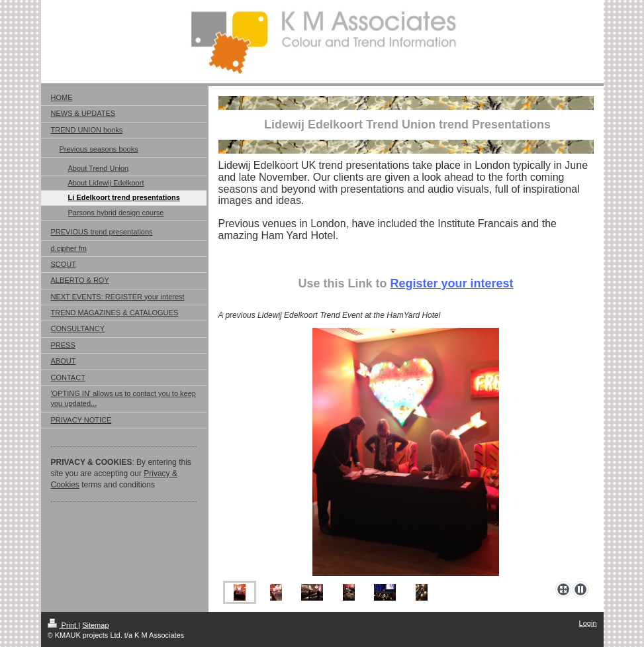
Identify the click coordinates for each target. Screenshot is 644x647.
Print (63, 625)
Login (588, 623)
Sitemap (95, 625)
